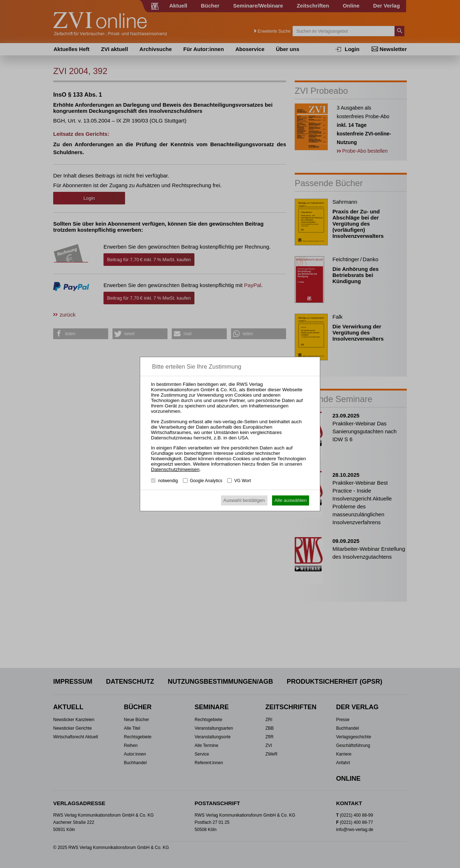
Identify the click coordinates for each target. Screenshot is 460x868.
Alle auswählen (291, 500)
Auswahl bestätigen (244, 500)
